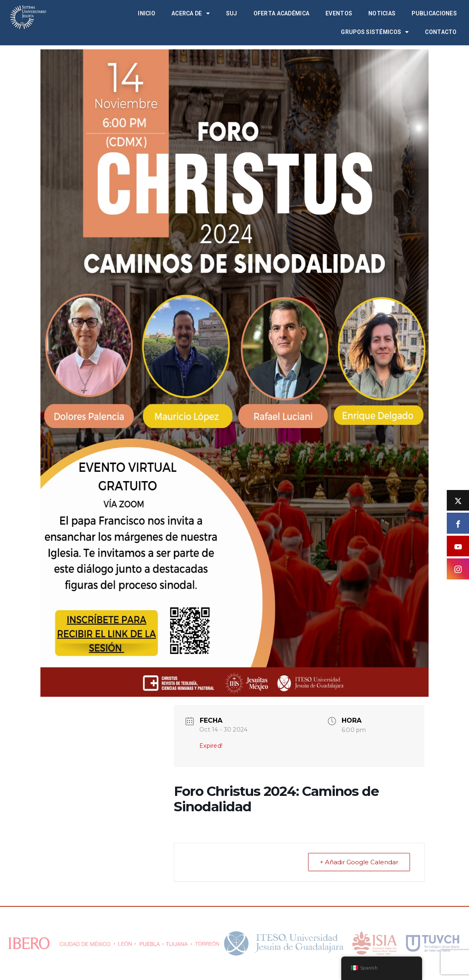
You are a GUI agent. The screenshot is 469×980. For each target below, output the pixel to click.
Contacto (441, 32)
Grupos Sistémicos (375, 32)
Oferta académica (281, 13)
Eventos (339, 13)
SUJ (232, 13)
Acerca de (191, 13)
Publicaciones (434, 13)
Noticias (382, 13)
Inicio (147, 13)
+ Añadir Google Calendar (359, 862)
